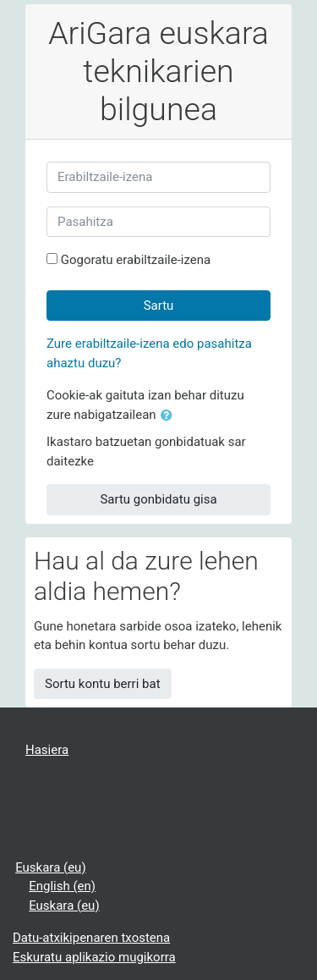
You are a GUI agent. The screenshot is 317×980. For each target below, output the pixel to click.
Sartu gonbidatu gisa (158, 499)
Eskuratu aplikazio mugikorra (94, 957)
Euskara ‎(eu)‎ (50, 867)
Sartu (159, 306)
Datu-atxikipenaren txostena (91, 938)
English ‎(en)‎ (62, 886)
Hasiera (47, 750)
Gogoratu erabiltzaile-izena (136, 260)
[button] (170, 416)
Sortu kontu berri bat (103, 684)
